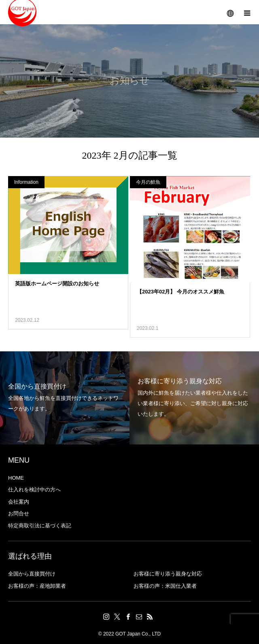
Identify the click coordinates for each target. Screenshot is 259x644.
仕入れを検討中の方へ (34, 490)
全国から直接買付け (32, 574)
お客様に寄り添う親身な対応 (168, 574)
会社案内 (19, 502)
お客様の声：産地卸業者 (37, 586)
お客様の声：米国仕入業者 (165, 586)
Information (26, 182)
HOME (16, 478)
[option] (65, 398)
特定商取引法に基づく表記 (40, 526)
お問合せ (19, 513)
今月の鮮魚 (148, 182)
